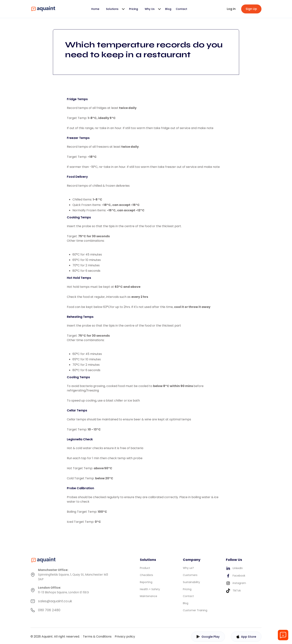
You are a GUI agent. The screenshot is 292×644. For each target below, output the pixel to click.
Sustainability (191, 584)
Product (145, 570)
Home (95, 9)
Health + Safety (150, 591)
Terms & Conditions (97, 639)
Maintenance (149, 598)
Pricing (134, 9)
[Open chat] (283, 635)
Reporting (146, 584)
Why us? (188, 570)
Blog (168, 9)
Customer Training (195, 612)
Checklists (146, 577)
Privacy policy (125, 639)
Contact (181, 9)
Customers (190, 577)
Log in (231, 9)
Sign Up (251, 9)
